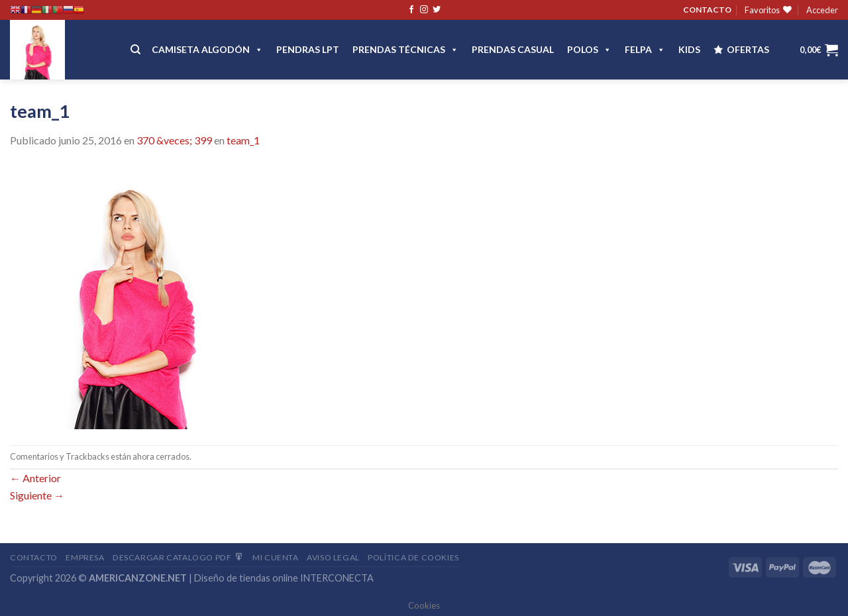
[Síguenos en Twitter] (437, 10)
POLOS (589, 49)
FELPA (645, 49)
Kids (689, 49)
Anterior (35, 478)
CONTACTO (707, 10)
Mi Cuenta (276, 557)
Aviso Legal (333, 557)
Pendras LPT (308, 49)
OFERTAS (748, 49)
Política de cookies (413, 557)
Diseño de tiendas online (246, 578)
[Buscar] (135, 50)
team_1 (243, 140)
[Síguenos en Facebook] (411, 10)
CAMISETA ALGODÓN (207, 49)
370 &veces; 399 (174, 140)
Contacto (34, 557)
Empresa (85, 557)
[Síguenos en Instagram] (424, 10)
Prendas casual (513, 49)
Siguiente (37, 495)
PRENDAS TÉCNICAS (405, 49)
